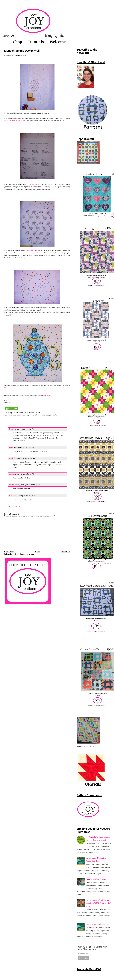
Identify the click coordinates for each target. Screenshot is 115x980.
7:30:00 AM (33, 413)
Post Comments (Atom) (25, 554)
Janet (11, 474)
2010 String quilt (34, 184)
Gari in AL (13, 496)
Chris (11, 447)
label (48, 415)
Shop (18, 42)
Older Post (66, 552)
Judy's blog (47, 395)
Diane (11, 429)
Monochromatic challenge (16, 121)
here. (6, 388)
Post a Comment (14, 506)
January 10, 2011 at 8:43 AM (25, 429)
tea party (53, 415)
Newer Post (9, 552)
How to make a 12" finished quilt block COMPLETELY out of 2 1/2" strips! (98, 903)
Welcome (58, 42)
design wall (29, 415)
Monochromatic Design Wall (22, 51)
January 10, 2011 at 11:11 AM (26, 458)
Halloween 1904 (32, 250)
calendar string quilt (17, 415)
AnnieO (12, 458)
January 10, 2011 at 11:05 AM (24, 447)
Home (38, 552)
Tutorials (36, 42)
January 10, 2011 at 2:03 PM (30, 485)
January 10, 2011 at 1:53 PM (24, 474)
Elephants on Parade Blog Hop (97, 924)
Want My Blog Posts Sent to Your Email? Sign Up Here (92, 948)
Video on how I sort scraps (96, 879)
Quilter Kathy (14, 485)
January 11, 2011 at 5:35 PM (27, 496)
